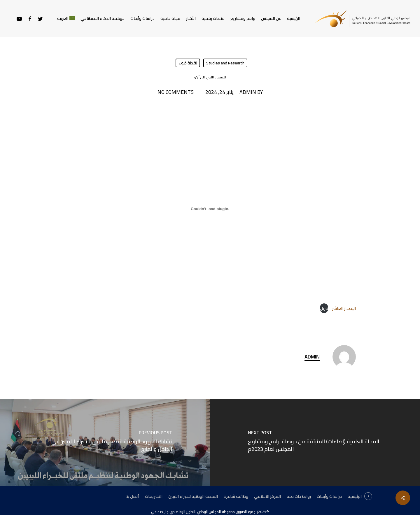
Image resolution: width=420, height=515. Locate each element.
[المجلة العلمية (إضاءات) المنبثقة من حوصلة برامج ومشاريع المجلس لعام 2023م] (315, 442)
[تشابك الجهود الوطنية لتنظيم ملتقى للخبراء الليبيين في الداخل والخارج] (105, 442)
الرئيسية (355, 496)
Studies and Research (225, 63)
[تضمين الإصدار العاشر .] (210, 209)
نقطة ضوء (188, 63)
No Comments (176, 92)
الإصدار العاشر (344, 308)
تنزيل (324, 308)
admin (248, 92)
